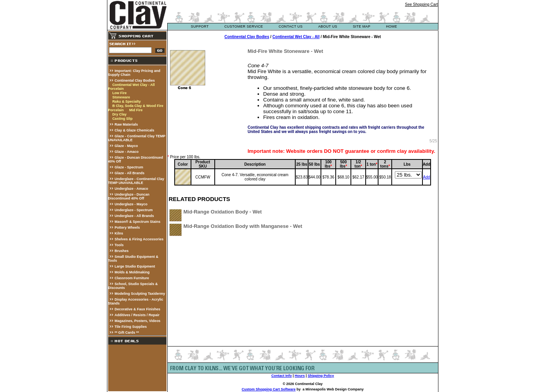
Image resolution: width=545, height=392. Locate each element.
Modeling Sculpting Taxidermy (140, 294)
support (200, 26)
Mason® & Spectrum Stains (138, 222)
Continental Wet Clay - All (134, 85)
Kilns (119, 233)
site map (362, 26)
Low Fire (120, 93)
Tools (119, 245)
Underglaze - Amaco (131, 189)
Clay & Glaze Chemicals (135, 130)
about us (328, 26)
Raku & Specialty (127, 101)
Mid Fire (136, 110)
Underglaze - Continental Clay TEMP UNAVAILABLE (136, 181)
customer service (244, 26)
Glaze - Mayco (126, 146)
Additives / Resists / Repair (137, 315)
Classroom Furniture (132, 278)
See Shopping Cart (421, 4)
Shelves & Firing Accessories (139, 239)
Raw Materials (126, 124)
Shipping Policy (321, 376)
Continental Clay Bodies (135, 80)
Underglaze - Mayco (131, 204)
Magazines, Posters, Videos (138, 321)
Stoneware (121, 97)
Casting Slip (123, 119)
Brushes (122, 251)
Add (426, 177)
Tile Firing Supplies (131, 327)
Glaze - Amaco (127, 152)
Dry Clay (120, 114)
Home (392, 26)
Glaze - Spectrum (129, 167)
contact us (291, 26)
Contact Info (281, 376)
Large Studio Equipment (135, 266)
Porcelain (116, 89)
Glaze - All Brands (130, 173)
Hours (300, 376)
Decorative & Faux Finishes (138, 309)
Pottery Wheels (127, 227)
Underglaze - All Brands (134, 216)
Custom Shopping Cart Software (269, 389)
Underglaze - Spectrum (134, 210)
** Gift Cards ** (127, 332)
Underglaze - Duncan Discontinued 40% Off (129, 196)
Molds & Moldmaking (132, 272)
